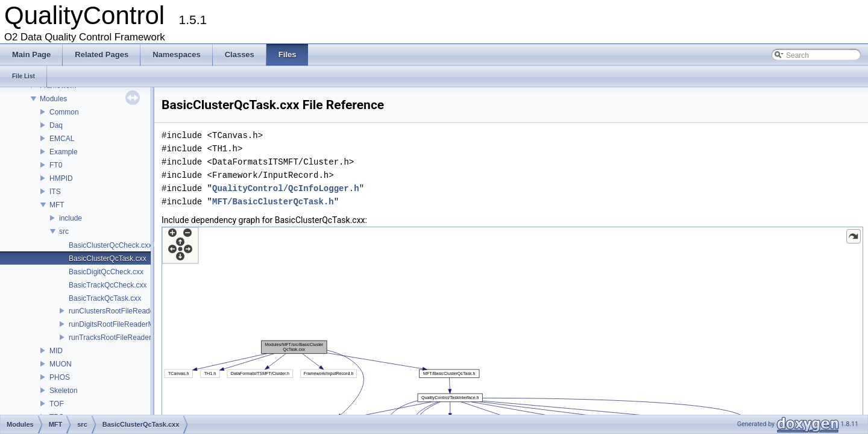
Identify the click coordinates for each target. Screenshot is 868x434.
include (71, 218)
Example (64, 152)
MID (56, 351)
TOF (57, 404)
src (64, 231)
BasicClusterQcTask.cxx (108, 259)
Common (64, 112)
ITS (55, 192)
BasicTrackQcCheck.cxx (108, 285)
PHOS (60, 377)
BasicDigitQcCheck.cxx (106, 272)
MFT (57, 205)
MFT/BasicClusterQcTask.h (273, 202)
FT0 (56, 165)
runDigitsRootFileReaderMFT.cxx (122, 324)
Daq (56, 125)
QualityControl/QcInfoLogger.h (286, 188)
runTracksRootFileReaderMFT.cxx (124, 338)
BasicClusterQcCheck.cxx (110, 245)
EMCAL (62, 139)
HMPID (61, 178)
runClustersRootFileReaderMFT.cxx (126, 311)
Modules (53, 99)
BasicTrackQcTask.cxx (105, 298)
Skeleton (64, 391)
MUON (61, 364)
